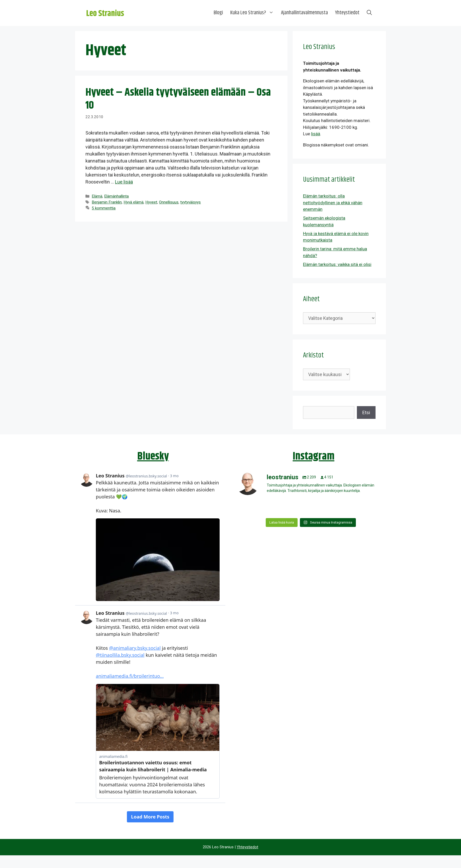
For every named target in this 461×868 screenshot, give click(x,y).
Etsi (366, 412)
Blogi (218, 13)
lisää (316, 134)
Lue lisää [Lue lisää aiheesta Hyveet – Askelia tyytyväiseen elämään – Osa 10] (124, 182)
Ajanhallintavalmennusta (304, 13)
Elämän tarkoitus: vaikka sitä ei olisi (337, 264)
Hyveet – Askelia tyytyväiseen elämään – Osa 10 (178, 99)
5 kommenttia (104, 208)
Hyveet (151, 202)
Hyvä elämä (134, 202)
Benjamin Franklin (107, 202)
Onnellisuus (169, 202)
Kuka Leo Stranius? (254, 13)
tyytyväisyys (190, 202)
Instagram (314, 456)
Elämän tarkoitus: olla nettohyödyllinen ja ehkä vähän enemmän (333, 203)
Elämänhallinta (116, 196)
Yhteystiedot (347, 13)
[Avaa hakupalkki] (369, 13)
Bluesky (153, 456)
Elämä (97, 196)
